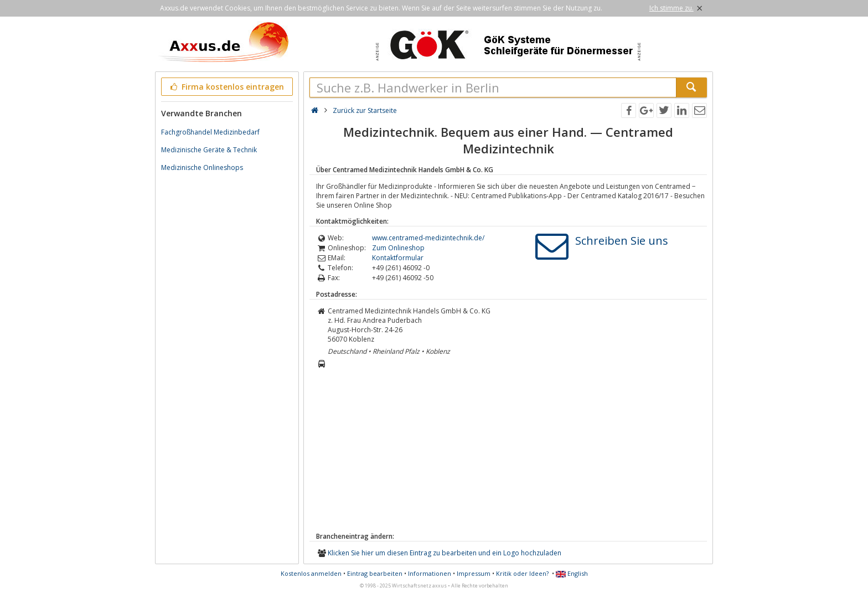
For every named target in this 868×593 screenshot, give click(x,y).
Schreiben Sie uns (622, 241)
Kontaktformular (398, 258)
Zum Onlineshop (398, 248)
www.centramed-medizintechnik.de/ (428, 238)
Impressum (474, 573)
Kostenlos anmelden (311, 573)
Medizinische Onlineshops (202, 167)
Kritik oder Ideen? (522, 573)
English (572, 573)
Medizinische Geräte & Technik (209, 150)
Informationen (430, 573)
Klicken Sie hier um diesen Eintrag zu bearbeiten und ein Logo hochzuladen (445, 553)
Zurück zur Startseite (365, 110)
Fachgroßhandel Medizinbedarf (210, 132)
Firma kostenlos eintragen (226, 87)
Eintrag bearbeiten (375, 573)
